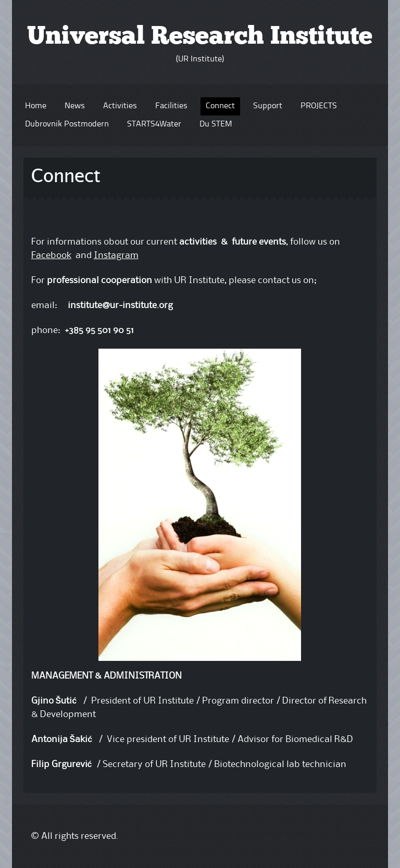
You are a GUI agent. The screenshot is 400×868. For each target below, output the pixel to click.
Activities (120, 106)
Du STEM (216, 124)
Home (36, 106)
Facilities (171, 106)
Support (268, 106)
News (75, 106)
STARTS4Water (154, 124)
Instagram (116, 256)
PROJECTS (319, 106)
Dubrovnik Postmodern (67, 124)
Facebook (51, 256)
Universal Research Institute (200, 37)
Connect (220, 106)
